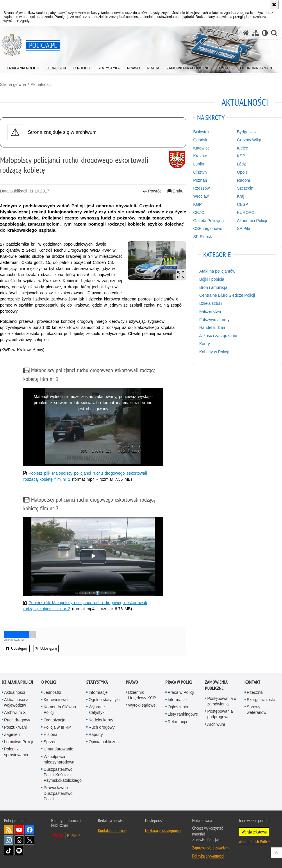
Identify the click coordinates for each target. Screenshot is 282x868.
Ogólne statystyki (104, 700)
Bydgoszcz (247, 132)
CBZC (199, 213)
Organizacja (55, 720)
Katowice (202, 148)
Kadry (205, 344)
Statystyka (97, 682)
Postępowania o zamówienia (222, 701)
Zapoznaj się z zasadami (211, 848)
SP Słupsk (203, 237)
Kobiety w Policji (214, 352)
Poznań (200, 180)
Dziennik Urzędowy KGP (142, 695)
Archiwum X (15, 712)
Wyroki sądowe (142, 705)
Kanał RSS (9, 830)
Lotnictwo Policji (19, 742)
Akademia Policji (252, 221)
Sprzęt (49, 742)
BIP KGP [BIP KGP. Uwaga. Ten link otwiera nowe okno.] (73, 835)
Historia (50, 734)
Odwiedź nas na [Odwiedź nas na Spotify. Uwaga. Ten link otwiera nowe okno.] (19, 851)
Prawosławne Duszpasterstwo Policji (58, 793)
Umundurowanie (58, 749)
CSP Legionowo (208, 228)
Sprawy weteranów (257, 710)
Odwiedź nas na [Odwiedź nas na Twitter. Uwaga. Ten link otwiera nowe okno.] (30, 840)
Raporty (96, 734)
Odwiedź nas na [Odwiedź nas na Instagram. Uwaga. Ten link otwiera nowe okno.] (9, 840)
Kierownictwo (56, 700)
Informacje (98, 692)
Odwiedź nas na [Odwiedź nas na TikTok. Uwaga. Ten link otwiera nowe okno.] (9, 851)
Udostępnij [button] (17, 649)
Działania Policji (17, 682)
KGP (198, 204)
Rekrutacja (177, 722)
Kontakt (252, 682)
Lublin (199, 164)
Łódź (241, 164)
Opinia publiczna (104, 742)
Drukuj (176, 191)
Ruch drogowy (17, 720)
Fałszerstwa (210, 311)
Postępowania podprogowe (220, 714)
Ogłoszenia (178, 707)
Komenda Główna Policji (60, 710)
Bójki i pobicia (212, 279)
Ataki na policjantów (217, 271)
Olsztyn (200, 172)
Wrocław (201, 196)
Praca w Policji (180, 682)
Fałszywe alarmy (215, 320)
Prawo (132, 682)
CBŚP (242, 204)
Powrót (152, 191)
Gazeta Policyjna (209, 221)
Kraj (241, 196)
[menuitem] (23, 67)
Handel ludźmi (212, 327)
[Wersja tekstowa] (265, 33)
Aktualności (41, 84)
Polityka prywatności (208, 856)
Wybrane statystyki (97, 710)
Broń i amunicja (214, 287)
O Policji (49, 682)
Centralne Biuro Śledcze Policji (227, 295)
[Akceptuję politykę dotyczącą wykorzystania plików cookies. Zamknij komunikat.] (274, 5)
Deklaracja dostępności (163, 830)
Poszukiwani (15, 727)
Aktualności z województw (16, 702)
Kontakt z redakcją (112, 830)
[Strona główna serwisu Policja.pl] (246, 33)
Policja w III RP (57, 727)
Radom (243, 180)
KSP (241, 156)
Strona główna (13, 84)
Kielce (242, 148)
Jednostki (52, 692)
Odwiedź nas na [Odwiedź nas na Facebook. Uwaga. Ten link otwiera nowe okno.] (30, 830)
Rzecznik (255, 692)
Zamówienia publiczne (216, 685)
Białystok (201, 132)
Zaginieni (12, 734)
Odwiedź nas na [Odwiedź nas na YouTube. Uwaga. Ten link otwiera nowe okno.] (19, 830)
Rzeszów (202, 188)
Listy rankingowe (183, 714)
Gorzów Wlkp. (250, 140)
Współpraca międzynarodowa (59, 759)
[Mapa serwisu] (256, 33)
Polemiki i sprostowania (16, 752)
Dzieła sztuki (211, 303)
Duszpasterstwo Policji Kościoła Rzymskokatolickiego (63, 775)
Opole (242, 172)
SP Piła (244, 228)
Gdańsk (200, 140)
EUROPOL (247, 213)
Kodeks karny (101, 720)
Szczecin (245, 188)
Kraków (200, 156)
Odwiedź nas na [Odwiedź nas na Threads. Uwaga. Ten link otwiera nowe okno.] (19, 840)
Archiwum (216, 724)
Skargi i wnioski (261, 700)
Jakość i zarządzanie (218, 336)
